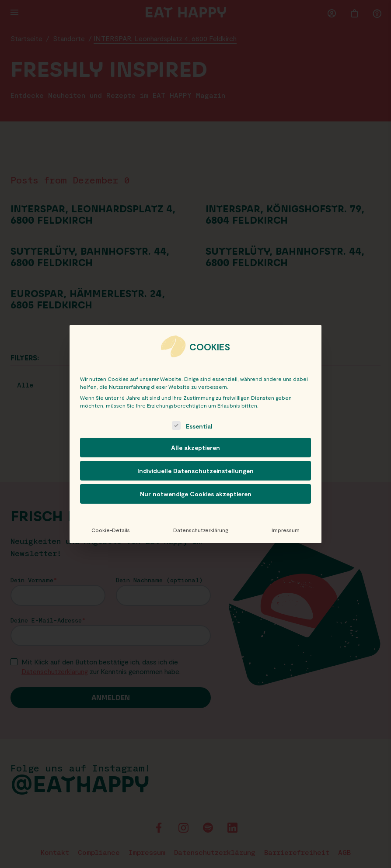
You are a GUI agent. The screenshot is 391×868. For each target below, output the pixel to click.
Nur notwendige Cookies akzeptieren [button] (196, 494)
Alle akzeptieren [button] (195, 448)
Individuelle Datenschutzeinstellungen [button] (195, 471)
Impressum (286, 530)
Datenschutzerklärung (201, 530)
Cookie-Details (111, 530)
